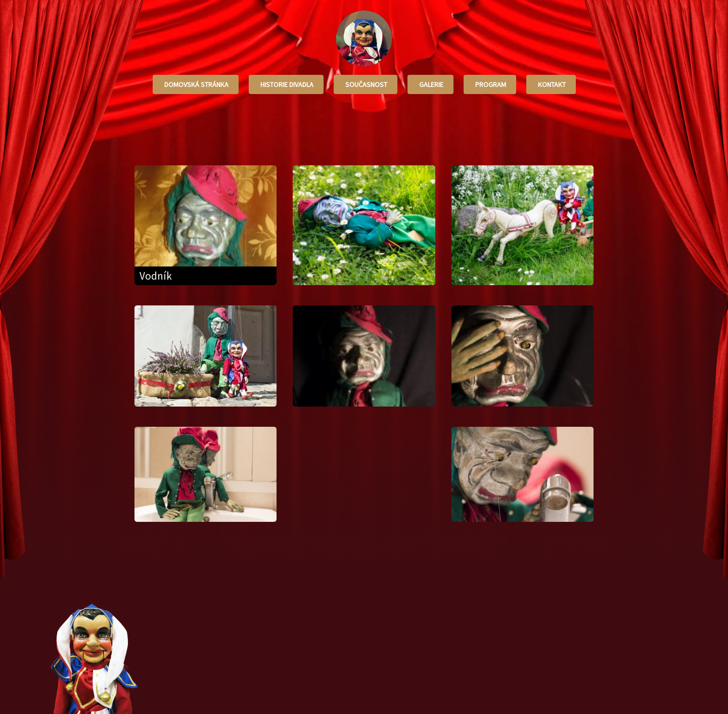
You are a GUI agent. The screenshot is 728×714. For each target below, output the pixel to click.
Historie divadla (286, 84)
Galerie (430, 84)
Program (490, 84)
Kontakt (551, 84)
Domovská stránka (196, 84)
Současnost (366, 84)
